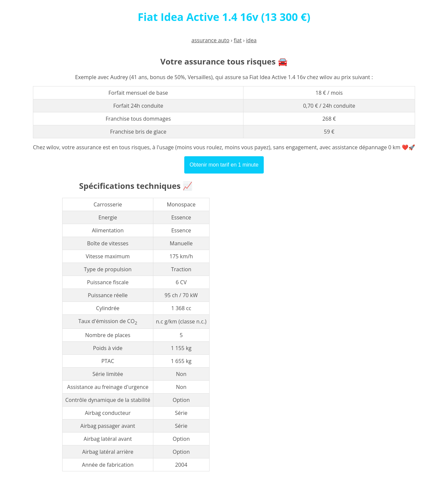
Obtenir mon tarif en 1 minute (224, 165)
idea (251, 40)
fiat (238, 40)
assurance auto (211, 40)
